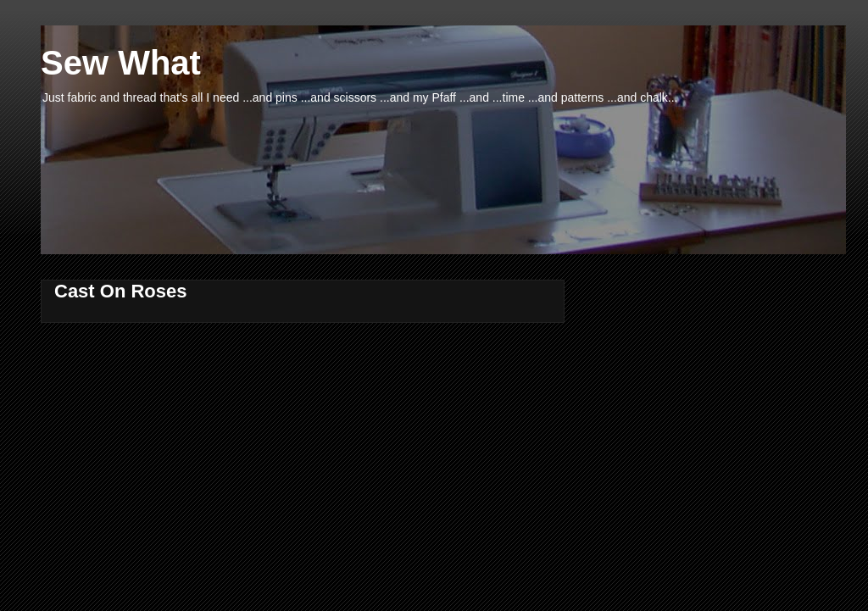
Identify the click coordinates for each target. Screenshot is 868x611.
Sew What (121, 63)
